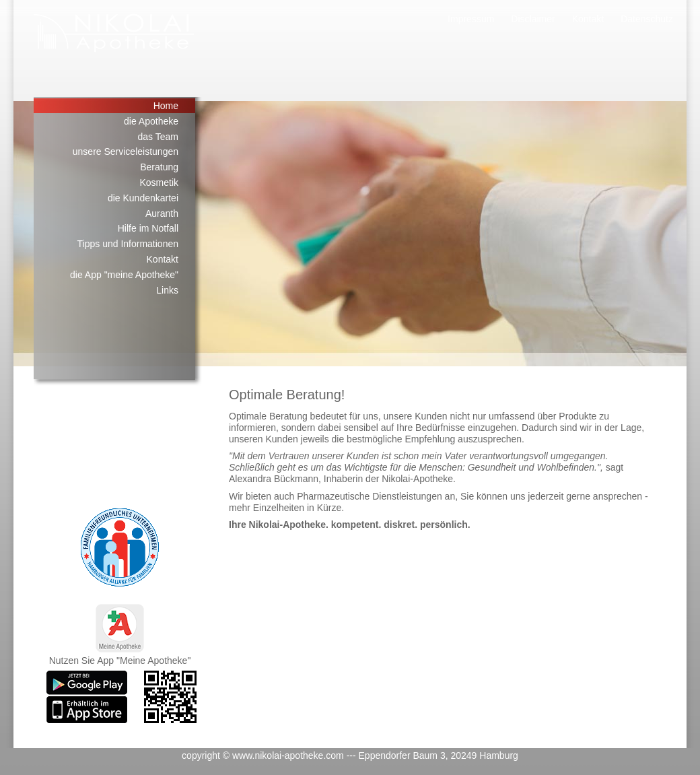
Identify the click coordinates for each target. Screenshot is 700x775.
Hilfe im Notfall (148, 228)
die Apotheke (151, 121)
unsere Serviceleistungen (126, 151)
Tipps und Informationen (128, 244)
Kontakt (588, 19)
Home (166, 106)
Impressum (471, 19)
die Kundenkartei (143, 198)
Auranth (162, 213)
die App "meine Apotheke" (124, 275)
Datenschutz (647, 19)
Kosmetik (159, 182)
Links (167, 290)
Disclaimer (533, 19)
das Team (158, 137)
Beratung (159, 167)
